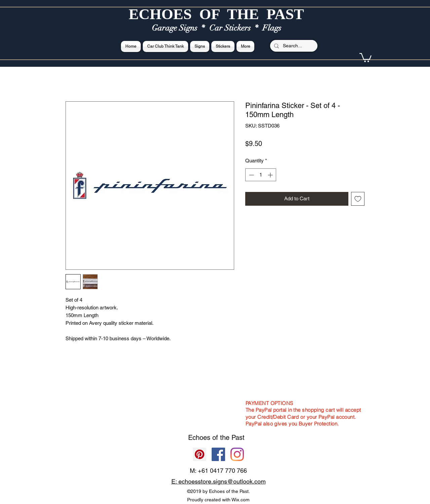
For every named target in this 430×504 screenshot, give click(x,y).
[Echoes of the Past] (237, 454)
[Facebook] (218, 454)
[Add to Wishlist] (358, 199)
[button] (365, 57)
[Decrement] (251, 175)
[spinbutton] (261, 175)
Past (238, 438)
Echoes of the (210, 438)
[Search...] (293, 46)
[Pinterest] (200, 454)
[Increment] (271, 175)
